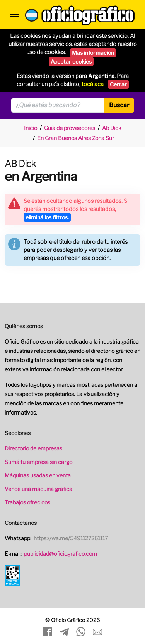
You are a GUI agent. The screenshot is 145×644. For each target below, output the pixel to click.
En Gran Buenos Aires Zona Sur (76, 138)
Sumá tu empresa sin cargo (38, 462)
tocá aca (93, 84)
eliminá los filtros (47, 217)
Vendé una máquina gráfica (38, 489)
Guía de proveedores (70, 128)
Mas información (93, 53)
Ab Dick (112, 128)
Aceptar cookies (71, 62)
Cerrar (118, 84)
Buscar (119, 105)
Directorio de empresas (33, 448)
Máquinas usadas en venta (38, 475)
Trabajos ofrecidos (27, 502)
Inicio (31, 128)
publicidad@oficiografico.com (61, 554)
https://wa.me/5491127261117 (71, 538)
